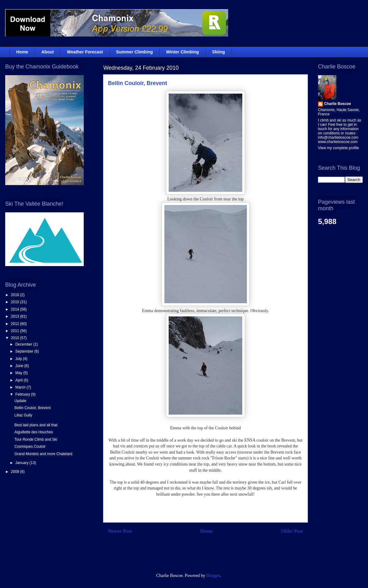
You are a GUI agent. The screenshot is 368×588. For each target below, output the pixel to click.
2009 (16, 472)
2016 (16, 295)
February (23, 394)
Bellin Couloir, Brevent (138, 83)
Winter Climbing (182, 52)
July (19, 359)
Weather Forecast (85, 52)
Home (22, 52)
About (48, 52)
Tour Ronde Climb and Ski (36, 439)
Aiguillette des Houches (34, 432)
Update (20, 401)
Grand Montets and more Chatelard (43, 454)
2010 (16, 338)
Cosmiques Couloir (30, 447)
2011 (16, 331)
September (25, 351)
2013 (16, 316)
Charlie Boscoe (337, 104)
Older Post (292, 531)
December (24, 344)
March (21, 387)
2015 (16, 302)
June (20, 366)
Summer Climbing (135, 52)
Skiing (219, 52)
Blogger (213, 576)
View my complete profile (338, 148)
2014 (16, 309)
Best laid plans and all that (36, 425)
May (19, 373)
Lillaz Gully (23, 415)
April (19, 380)
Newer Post (120, 531)
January (22, 463)
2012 (16, 324)
